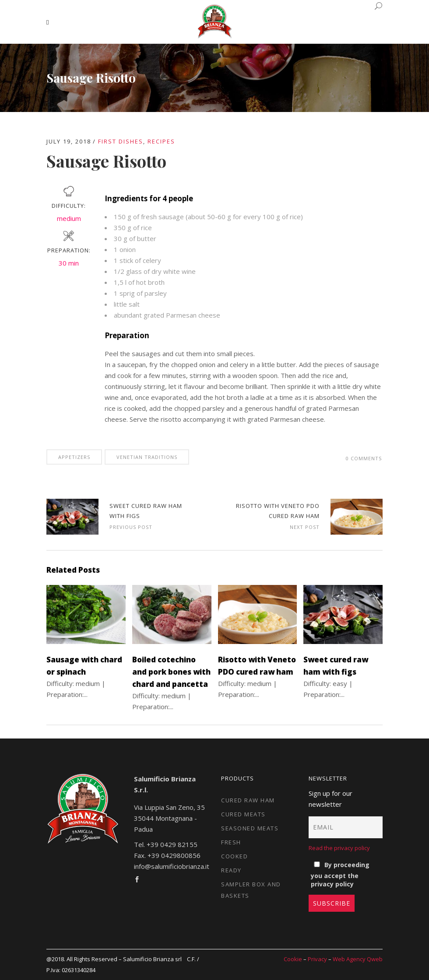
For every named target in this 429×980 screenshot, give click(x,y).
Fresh (231, 842)
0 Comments (364, 458)
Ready (231, 870)
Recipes (161, 141)
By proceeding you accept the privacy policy (340, 874)
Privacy (317, 959)
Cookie (293, 959)
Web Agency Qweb (358, 959)
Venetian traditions (147, 457)
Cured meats (243, 814)
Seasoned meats (250, 828)
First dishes (121, 141)
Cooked (234, 856)
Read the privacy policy (339, 848)
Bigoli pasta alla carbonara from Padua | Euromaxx (72, 517)
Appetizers (74, 457)
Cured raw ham (248, 800)
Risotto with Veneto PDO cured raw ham (357, 517)
